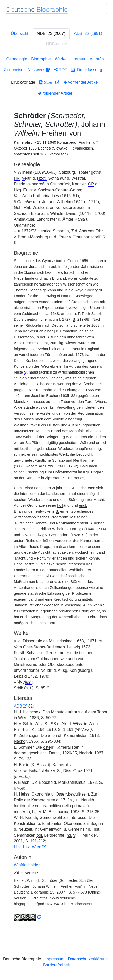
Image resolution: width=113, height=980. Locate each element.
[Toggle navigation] (100, 9)
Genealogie (17, 59)
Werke (61, 59)
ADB (18, 706)
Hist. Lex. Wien (28, 847)
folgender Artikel (55, 93)
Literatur (78, 59)
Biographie (41, 59)
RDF (61, 70)
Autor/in (97, 59)
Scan (47, 83)
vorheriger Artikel (81, 82)
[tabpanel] (56, 490)
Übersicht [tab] (20, 34)
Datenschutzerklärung (88, 959)
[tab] (51, 34)
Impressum (54, 959)
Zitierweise (14, 70)
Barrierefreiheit (56, 965)
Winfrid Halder (27, 865)
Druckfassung (87, 70)
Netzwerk (39, 70)
